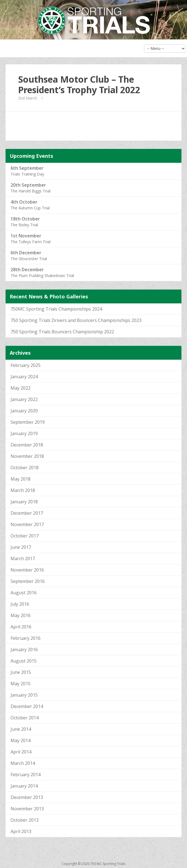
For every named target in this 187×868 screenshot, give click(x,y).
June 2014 (21, 729)
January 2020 (24, 411)
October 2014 (25, 718)
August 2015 (24, 661)
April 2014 (21, 752)
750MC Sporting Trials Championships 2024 (56, 309)
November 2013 (27, 809)
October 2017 (25, 536)
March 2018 (23, 490)
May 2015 (21, 684)
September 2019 (28, 422)
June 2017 (21, 547)
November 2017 (27, 524)
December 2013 (27, 797)
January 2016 (24, 649)
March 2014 (23, 763)
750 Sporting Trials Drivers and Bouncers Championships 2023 (76, 320)
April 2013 (21, 831)
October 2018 (25, 468)
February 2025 (26, 365)
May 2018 (21, 479)
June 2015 (21, 672)
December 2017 (27, 513)
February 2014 (26, 775)
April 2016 (21, 627)
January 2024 (24, 377)
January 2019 (24, 433)
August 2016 (24, 593)
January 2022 (24, 399)
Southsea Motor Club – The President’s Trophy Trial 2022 (79, 84)
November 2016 (27, 570)
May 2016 (21, 615)
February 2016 (26, 638)
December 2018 (27, 445)
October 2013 (25, 820)
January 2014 (24, 786)
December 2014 (27, 706)
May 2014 (21, 740)
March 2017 (23, 559)
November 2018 (27, 456)
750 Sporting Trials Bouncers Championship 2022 (62, 332)
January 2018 (24, 502)
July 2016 (20, 604)
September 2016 (28, 581)
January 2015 (24, 695)
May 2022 (21, 388)
